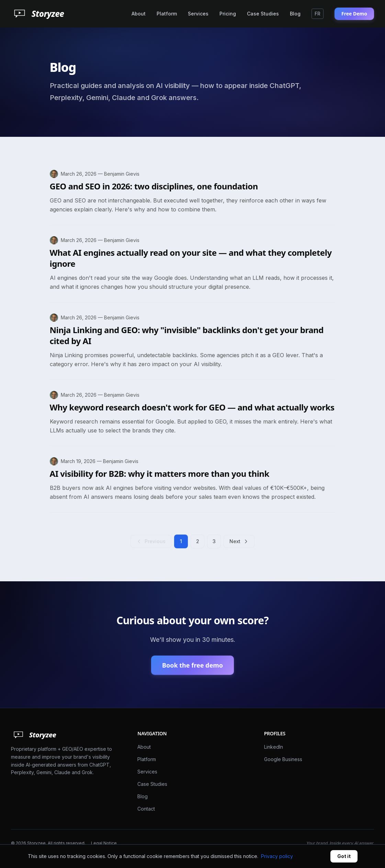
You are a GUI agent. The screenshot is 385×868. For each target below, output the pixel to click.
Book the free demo (192, 665)
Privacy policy (277, 856)
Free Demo (354, 14)
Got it (344, 856)
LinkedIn (274, 747)
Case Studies (263, 14)
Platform (167, 14)
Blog (295, 14)
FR (318, 14)
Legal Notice (104, 843)
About (139, 14)
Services (198, 14)
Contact (146, 809)
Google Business (283, 759)
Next (239, 541)
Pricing (228, 14)
